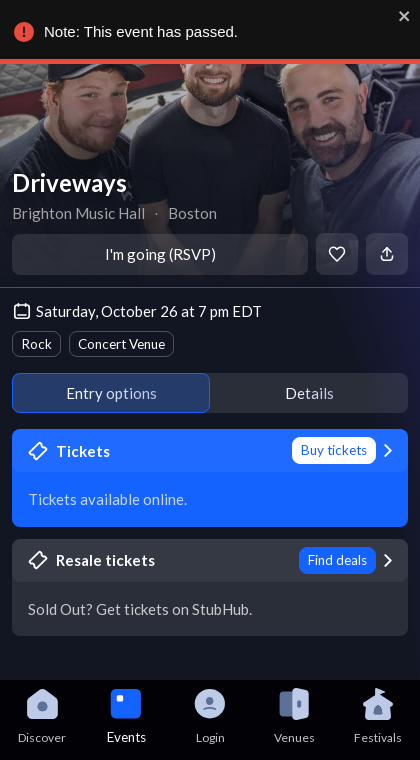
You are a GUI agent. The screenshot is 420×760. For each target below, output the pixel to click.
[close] (401, 16)
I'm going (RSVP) (160, 254)
